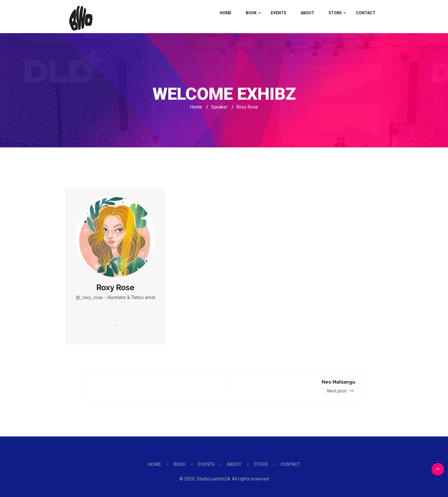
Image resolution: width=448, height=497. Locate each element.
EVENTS (279, 13)
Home (196, 107)
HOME (226, 13)
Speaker (219, 107)
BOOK (251, 13)
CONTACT (366, 13)
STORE (335, 13)
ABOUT (307, 13)
